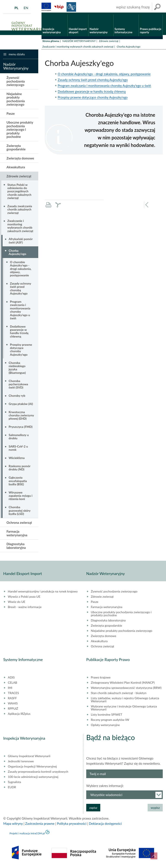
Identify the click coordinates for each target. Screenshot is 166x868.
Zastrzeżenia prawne (40, 825)
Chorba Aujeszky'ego (17, 254)
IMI (10, 690)
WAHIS (13, 705)
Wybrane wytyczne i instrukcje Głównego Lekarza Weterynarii (124, 710)
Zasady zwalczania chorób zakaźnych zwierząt (20, 211)
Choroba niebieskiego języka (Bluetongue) (17, 369)
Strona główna (51, 43)
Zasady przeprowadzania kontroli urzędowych (38, 773)
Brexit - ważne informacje (25, 609)
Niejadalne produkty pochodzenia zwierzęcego (16, 101)
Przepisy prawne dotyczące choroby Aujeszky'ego (93, 99)
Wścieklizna (17, 459)
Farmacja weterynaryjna (17, 535)
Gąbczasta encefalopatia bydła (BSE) (18, 483)
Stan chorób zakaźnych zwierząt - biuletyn (119, 695)
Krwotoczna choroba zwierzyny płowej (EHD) (21, 417)
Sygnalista (14, 784)
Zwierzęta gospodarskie (16, 149)
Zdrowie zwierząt (109, 43)
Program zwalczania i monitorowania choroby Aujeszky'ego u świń (104, 87)
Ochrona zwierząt (19, 524)
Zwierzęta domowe (20, 160)
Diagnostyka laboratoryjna (16, 547)
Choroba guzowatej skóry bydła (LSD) (20, 512)
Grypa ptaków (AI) (21, 405)
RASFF (12, 700)
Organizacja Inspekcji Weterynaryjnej (32, 768)
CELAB (12, 684)
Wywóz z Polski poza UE (24, 598)
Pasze (11, 115)
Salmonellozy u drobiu (19, 438)
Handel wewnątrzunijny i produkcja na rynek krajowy (43, 593)
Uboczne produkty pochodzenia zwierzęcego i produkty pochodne (20, 131)
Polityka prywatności (72, 825)
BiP (59, 7)
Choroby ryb (17, 397)
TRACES (13, 695)
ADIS (11, 679)
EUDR (12, 789)
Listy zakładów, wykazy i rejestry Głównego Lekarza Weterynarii (125, 701)
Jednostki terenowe (21, 763)
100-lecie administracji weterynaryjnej (33, 779)
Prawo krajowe (101, 679)
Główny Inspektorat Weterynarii (29, 758)
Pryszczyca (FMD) (21, 428)
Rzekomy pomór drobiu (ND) (20, 469)
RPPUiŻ (13, 710)
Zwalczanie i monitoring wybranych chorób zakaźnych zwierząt (78, 48)
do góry (154, 856)
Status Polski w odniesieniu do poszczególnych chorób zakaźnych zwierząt (19, 193)
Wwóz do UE (17, 604)
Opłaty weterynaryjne (105, 727)
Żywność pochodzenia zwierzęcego (16, 83)
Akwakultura (16, 169)
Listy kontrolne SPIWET (106, 716)
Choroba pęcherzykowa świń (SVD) (18, 386)
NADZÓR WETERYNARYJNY (79, 43)
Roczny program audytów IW (110, 721)
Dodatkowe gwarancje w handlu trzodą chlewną (92, 93)
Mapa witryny (13, 825)
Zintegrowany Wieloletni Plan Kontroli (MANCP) (123, 684)
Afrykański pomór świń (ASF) (21, 242)
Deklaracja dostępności (105, 825)
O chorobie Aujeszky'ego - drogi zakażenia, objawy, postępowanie (104, 76)
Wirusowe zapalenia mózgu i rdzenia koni (21, 497)
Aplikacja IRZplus (19, 715)
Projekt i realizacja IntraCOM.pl (27, 835)
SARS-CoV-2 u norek (18, 450)
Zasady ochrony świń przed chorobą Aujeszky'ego (93, 81)
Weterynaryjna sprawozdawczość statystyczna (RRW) (126, 690)
